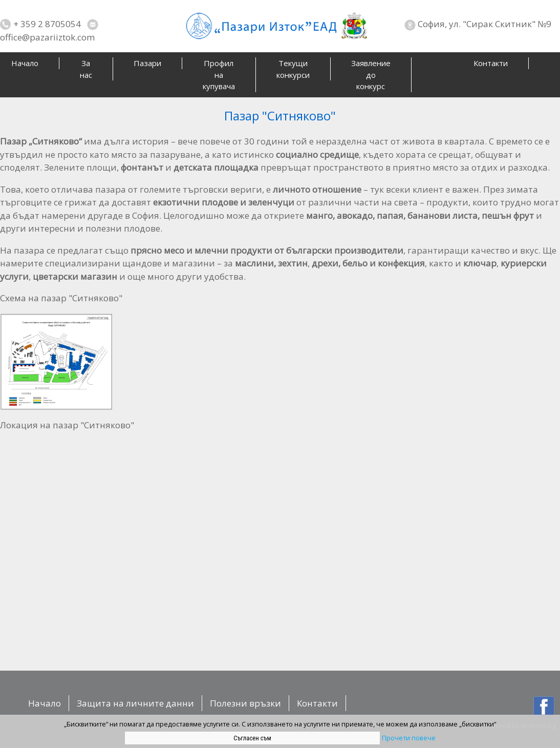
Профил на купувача (219, 75)
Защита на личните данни (135, 703)
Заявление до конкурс (371, 75)
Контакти (491, 63)
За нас (86, 69)
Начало (45, 703)
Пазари (147, 63)
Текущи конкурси (293, 69)
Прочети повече (409, 738)
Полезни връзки (245, 703)
